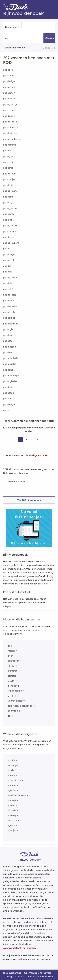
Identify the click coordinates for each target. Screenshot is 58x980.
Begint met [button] (11, 27)
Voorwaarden (46, 977)
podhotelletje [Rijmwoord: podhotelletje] (11, 358)
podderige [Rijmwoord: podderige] (9, 404)
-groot (11, 825)
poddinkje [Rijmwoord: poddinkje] (9, 237)
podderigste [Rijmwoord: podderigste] (10, 133)
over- (11, 656)
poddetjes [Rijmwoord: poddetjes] (9, 185)
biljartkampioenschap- (20, 706)
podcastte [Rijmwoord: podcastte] (9, 214)
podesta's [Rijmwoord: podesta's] (9, 289)
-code (11, 770)
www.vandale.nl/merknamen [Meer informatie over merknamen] (19, 948)
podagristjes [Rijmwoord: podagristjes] (10, 312)
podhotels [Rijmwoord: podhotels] (9, 393)
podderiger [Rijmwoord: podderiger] (9, 81)
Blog (9, 977)
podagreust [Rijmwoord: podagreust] (10, 174)
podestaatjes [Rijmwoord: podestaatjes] (11, 324)
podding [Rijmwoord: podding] (8, 202)
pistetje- (12, 676)
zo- (9, 716)
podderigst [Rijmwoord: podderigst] (9, 116)
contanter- (14, 661)
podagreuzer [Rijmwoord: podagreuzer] (10, 225)
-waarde (13, 820)
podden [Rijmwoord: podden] (7, 335)
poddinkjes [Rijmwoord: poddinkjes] (9, 254)
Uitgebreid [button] (49, 48)
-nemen (12, 785)
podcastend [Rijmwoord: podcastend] (10, 110)
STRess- (12, 696)
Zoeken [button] (50, 38)
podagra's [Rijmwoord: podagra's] (9, 87)
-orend (12, 805)
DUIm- (12, 681)
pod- (10, 646)
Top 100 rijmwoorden (29, 500)
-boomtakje (14, 780)
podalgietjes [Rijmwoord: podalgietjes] (10, 381)
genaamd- (14, 686)
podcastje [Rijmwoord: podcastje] (9, 162)
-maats (12, 800)
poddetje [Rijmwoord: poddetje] (8, 168)
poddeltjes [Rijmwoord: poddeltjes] (9, 318)
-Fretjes (12, 830)
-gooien (12, 790)
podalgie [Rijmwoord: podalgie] (8, 329)
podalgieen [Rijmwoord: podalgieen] (10, 347)
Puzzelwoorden (16, 481)
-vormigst (13, 765)
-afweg (12, 815)
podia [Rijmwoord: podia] (6, 410)
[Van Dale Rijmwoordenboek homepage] (17, 8)
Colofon (31, 977)
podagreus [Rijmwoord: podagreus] (9, 156)
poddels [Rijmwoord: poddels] (8, 283)
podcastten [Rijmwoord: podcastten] (10, 231)
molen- (12, 651)
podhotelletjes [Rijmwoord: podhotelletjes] (11, 375)
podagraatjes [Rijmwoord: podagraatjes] (11, 122)
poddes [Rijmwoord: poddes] (7, 151)
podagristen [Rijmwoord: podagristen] (10, 277)
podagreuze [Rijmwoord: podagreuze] (10, 208)
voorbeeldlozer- (17, 701)
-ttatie (11, 760)
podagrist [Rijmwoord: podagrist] (9, 260)
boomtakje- (14, 711)
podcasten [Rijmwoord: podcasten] (9, 93)
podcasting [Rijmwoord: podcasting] (9, 145)
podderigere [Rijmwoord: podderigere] (10, 99)
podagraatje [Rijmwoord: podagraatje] (10, 104)
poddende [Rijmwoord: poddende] (9, 370)
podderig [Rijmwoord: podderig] (8, 387)
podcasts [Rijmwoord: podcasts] (8, 197)
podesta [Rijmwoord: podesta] (8, 272)
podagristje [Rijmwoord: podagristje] (10, 295)
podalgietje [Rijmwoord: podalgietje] (10, 364)
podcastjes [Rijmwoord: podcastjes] (9, 179)
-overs (11, 775)
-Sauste (12, 810)
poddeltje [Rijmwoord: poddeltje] (9, 301)
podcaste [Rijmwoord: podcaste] (8, 75)
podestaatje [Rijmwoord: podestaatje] (10, 306)
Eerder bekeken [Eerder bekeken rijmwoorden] (14, 48)
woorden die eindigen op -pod (31, 455)
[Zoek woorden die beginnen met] (20, 38)
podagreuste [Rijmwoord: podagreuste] (10, 191)
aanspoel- (13, 671)
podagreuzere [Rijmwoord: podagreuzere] (11, 243)
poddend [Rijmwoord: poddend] (8, 352)
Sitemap (19, 977)
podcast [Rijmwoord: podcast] (8, 399)
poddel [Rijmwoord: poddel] (7, 266)
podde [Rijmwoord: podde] (7, 249)
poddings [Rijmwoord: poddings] (8, 220)
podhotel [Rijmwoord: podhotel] (8, 341)
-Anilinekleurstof (17, 795)
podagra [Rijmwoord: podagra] (8, 70)
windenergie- (15, 691)
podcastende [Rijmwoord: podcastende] (11, 127)
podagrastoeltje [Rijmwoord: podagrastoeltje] (12, 139)
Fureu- (11, 666)
